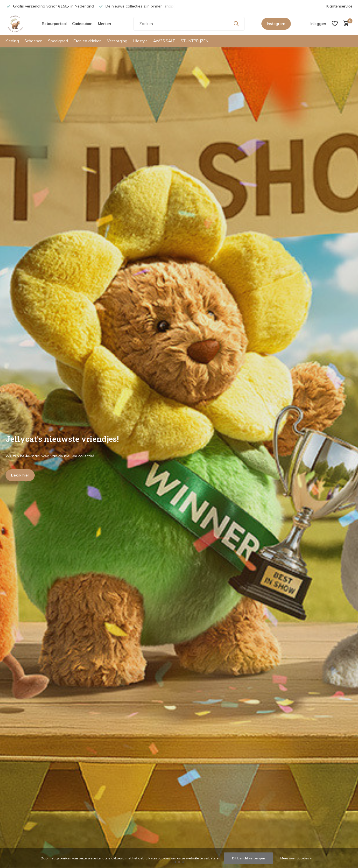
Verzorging (117, 41)
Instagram (276, 24)
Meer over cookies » (296, 858)
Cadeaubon (82, 24)
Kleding (12, 41)
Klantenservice (339, 6)
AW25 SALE (164, 41)
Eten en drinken (88, 41)
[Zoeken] (189, 24)
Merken (104, 24)
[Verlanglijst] (335, 24)
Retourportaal (54, 24)
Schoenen (33, 41)
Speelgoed (58, 41)
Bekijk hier (20, 475)
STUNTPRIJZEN (195, 41)
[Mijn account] (318, 24)
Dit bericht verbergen (249, 858)
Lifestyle (140, 41)
